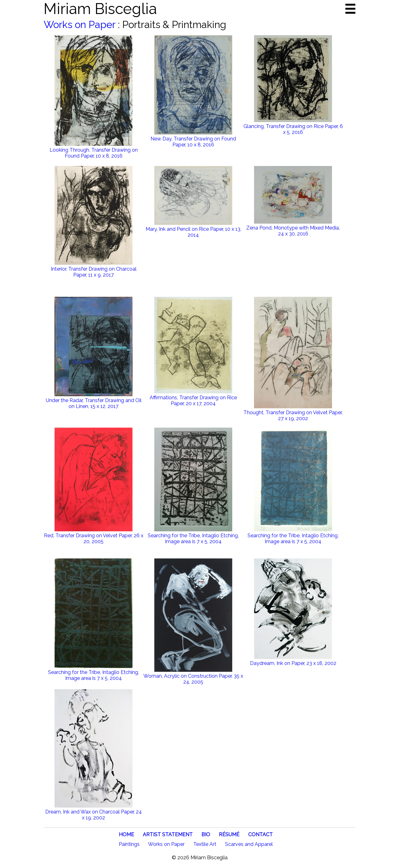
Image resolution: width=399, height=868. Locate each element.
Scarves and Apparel (249, 844)
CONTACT (260, 835)
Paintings (129, 844)
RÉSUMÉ (229, 835)
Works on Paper (79, 24)
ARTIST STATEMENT (168, 835)
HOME (126, 835)
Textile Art (205, 844)
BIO (206, 835)
